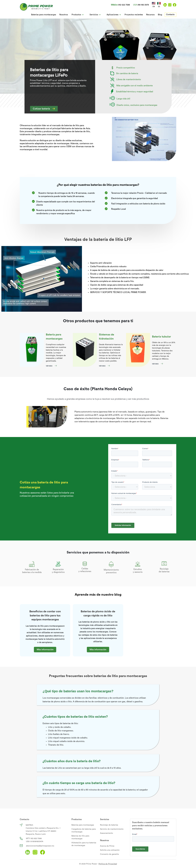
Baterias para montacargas (44, 15)
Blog (160, 15)
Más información (45, 650)
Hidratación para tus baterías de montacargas (84, 844)
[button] (78, 15)
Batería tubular (161, 337)
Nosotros (64, 15)
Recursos (150, 15)
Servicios (105, 819)
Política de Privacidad (108, 864)
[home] (36, 7)
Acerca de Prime (107, 846)
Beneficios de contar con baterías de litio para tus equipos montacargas (45, 616)
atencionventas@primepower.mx (40, 846)
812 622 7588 (124, 5)
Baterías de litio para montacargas (80, 837)
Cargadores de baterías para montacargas (84, 830)
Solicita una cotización (110, 850)
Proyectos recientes (134, 15)
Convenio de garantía (109, 854)
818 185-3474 (143, 5)
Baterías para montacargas (83, 825)
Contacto (170, 15)
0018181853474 (37, 842)
